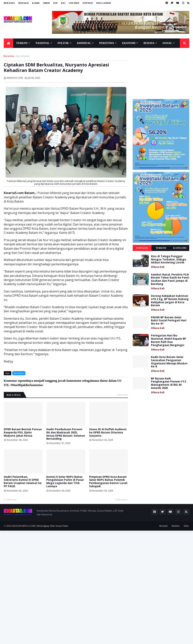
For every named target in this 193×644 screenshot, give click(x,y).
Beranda (9, 3)
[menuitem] (8, 43)
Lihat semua (122, 395)
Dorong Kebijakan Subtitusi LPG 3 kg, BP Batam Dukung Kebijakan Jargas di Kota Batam (170, 301)
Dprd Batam (23, 56)
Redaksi (23, 3)
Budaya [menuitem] (149, 43)
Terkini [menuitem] (22, 43)
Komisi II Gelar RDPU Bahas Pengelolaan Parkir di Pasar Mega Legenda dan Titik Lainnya (65, 482)
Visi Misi (74, 3)
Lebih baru (11, 500)
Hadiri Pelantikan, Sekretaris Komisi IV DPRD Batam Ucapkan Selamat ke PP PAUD (23, 482)
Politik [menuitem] (63, 43)
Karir (36, 3)
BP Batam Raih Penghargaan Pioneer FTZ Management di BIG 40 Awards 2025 (169, 383)
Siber (46, 3)
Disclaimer (103, 3)
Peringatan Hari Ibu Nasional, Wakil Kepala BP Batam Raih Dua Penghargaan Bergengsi (168, 340)
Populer (142, 248)
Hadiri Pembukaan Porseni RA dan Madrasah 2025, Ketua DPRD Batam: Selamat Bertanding (66, 434)
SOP (55, 3)
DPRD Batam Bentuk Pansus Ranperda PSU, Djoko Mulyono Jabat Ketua (23, 432)
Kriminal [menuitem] (84, 43)
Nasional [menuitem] (43, 43)
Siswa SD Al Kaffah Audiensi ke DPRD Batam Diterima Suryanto (108, 432)
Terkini (161, 248)
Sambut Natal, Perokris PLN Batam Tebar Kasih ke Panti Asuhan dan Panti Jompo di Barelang (170, 279)
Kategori (180, 248)
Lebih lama (121, 500)
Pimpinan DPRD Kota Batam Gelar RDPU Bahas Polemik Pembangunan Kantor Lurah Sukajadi (108, 482)
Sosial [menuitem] (167, 43)
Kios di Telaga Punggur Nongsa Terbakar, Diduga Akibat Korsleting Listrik (168, 259)
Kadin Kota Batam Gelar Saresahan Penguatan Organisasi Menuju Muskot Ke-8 (169, 362)
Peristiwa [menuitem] (107, 43)
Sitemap (88, 3)
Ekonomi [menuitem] (129, 43)
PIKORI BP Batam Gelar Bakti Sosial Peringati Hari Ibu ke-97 (169, 321)
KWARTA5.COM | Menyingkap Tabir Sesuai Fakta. (43, 526)
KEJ (63, 3)
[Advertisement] (161, 73)
